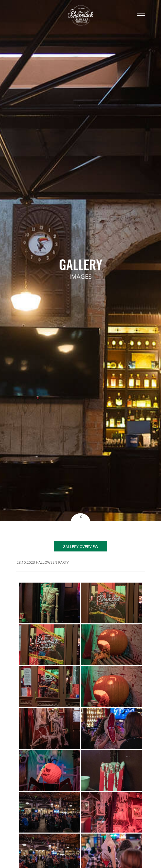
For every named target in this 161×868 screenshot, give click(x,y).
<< (80, 517)
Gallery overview (80, 546)
